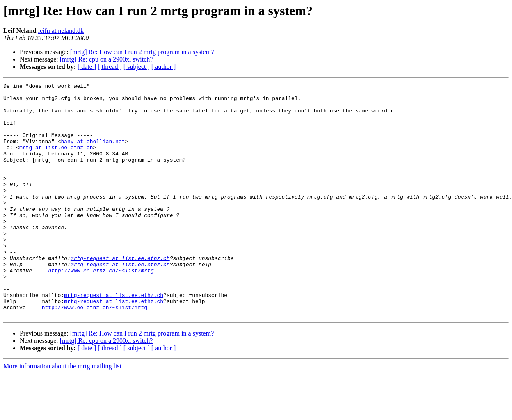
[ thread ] (110, 67)
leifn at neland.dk (61, 31)
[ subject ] (137, 67)
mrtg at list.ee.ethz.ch (56, 161)
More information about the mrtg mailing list (62, 413)
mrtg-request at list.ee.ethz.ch (120, 294)
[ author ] (164, 67)
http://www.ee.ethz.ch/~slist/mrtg (101, 308)
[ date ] (87, 67)
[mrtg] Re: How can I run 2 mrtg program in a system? (142, 52)
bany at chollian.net (93, 153)
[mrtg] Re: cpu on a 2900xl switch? (106, 59)
